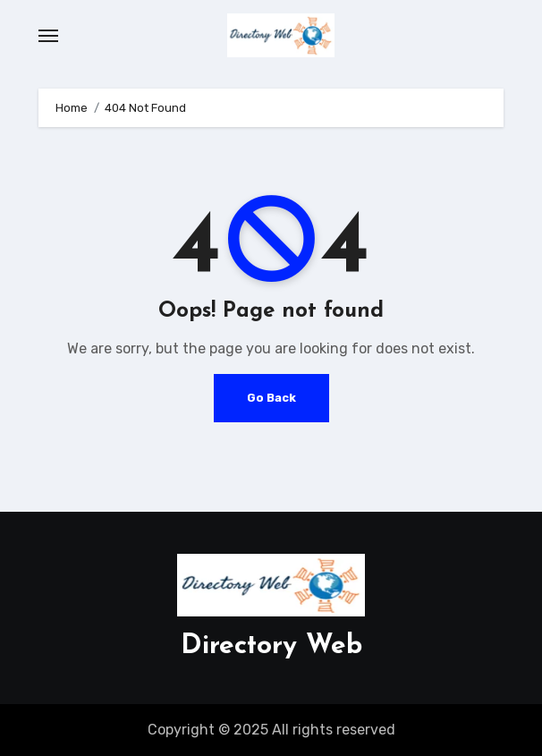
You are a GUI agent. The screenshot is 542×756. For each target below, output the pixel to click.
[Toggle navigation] (48, 36)
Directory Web (271, 646)
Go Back (271, 398)
